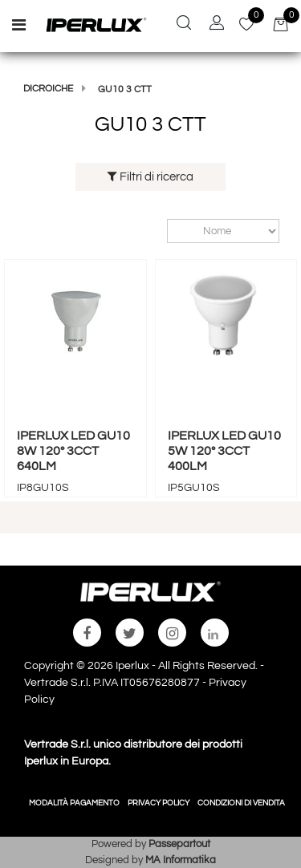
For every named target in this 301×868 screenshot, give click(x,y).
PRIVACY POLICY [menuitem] (159, 803)
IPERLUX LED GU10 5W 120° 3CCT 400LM (224, 451)
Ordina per (159, 231)
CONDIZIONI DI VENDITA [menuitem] (241, 803)
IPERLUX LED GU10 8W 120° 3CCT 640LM (73, 451)
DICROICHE (48, 89)
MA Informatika (181, 860)
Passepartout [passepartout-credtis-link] (179, 844)
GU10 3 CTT (125, 89)
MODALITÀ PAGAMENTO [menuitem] (74, 803)
